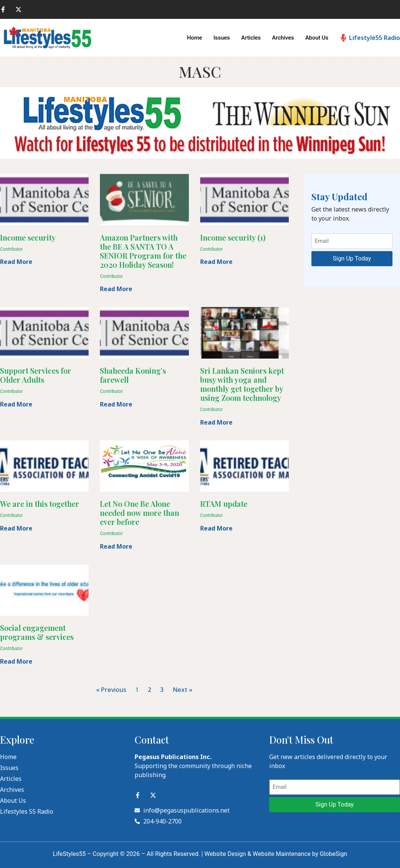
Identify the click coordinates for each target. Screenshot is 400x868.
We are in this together (40, 504)
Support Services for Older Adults (36, 375)
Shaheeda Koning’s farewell (133, 375)
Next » (182, 690)
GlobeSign (333, 854)
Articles (251, 38)
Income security (28, 237)
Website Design (225, 854)
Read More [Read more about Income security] (16, 262)
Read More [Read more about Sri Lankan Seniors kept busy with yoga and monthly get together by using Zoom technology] (216, 422)
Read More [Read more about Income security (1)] (216, 262)
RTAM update (224, 504)
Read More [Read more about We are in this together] (16, 528)
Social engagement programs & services (37, 632)
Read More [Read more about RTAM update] (216, 528)
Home (194, 38)
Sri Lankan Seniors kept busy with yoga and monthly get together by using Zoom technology (242, 384)
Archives (283, 38)
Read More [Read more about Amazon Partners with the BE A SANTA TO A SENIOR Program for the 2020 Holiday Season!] (116, 289)
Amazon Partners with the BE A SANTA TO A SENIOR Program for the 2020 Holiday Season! (143, 251)
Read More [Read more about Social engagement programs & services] (16, 661)
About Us (317, 38)
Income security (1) (233, 237)
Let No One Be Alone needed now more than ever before (139, 513)
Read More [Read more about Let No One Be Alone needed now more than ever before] (116, 546)
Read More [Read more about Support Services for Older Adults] (16, 404)
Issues (222, 38)
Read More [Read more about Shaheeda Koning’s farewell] (116, 404)
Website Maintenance (282, 854)
